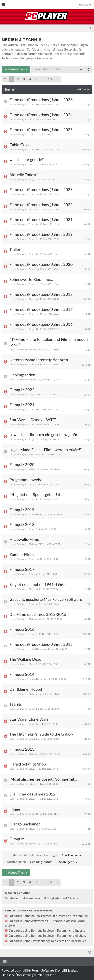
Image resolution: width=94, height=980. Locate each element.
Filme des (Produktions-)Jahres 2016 (41, 325)
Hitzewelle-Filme (24, 540)
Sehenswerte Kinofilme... (31, 280)
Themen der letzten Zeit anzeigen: (47, 855)
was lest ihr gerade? (27, 160)
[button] (5, 79)
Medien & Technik (22, 40)
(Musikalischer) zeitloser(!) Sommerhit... (43, 779)
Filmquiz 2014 (22, 675)
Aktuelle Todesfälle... (27, 175)
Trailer (15, 250)
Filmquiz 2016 (22, 630)
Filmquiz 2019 (22, 510)
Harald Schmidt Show (28, 764)
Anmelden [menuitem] (85, 5)
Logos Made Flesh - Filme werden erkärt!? (46, 450)
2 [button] (18, 79)
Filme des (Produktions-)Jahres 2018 (41, 295)
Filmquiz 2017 (22, 570)
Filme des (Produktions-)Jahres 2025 (41, 130)
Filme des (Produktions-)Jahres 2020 (41, 265)
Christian (33, 455)
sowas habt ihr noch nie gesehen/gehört (44, 435)
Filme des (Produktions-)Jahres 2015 (41, 645)
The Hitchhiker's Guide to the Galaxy (41, 734)
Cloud (32, 120)
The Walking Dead (25, 660)
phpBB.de (49, 975)
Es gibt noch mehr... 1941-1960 (37, 585)
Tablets (16, 704)
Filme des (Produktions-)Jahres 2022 (41, 205)
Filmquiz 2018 (22, 525)
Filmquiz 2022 (22, 390)
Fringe (15, 809)
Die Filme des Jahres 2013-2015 (38, 615)
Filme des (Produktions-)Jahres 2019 (41, 235)
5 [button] (36, 79)
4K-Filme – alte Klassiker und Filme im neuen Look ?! (49, 342)
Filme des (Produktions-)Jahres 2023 (41, 190)
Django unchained (25, 824)
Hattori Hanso (36, 514)
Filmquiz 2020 (22, 465)
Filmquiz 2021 (22, 405)
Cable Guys (19, 145)
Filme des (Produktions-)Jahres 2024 (41, 115)
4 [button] (30, 79)
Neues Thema (16, 69)
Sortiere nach (31, 862)
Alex (31, 395)
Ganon (32, 105)
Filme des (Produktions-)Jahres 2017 (41, 310)
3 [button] (24, 79)
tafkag (32, 739)
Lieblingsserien (22, 375)
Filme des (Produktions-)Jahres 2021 (41, 220)
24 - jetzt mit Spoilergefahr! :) (35, 495)
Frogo (32, 180)
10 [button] (50, 79)
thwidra (33, 350)
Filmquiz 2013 (22, 749)
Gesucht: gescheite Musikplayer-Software (46, 600)
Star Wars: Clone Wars (29, 719)
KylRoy (32, 469)
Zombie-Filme (22, 555)
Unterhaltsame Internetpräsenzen (39, 360)
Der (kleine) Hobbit (26, 690)
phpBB (24, 971)
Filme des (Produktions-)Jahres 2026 (41, 100)
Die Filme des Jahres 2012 (33, 794)
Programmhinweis (25, 480)
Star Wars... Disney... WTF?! (34, 420)
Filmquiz (17, 839)
